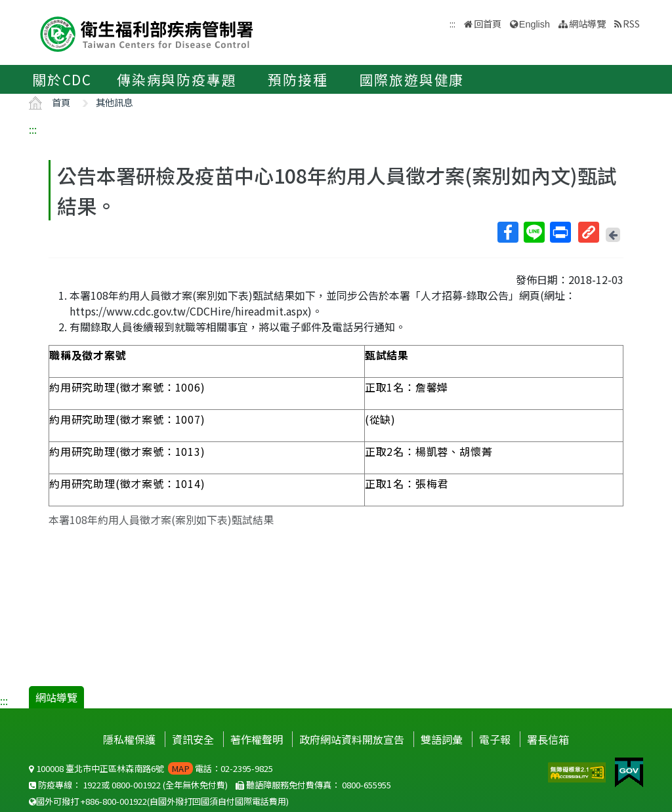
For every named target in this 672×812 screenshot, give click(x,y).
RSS (631, 23)
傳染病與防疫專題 (177, 79)
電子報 (495, 739)
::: (33, 129)
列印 (560, 232)
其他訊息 (114, 102)
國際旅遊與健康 (412, 79)
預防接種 (298, 79)
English (535, 24)
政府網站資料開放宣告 (352, 739)
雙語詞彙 (442, 739)
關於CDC (62, 79)
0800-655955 (367, 785)
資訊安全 (193, 739)
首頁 (61, 102)
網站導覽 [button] (587, 23)
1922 (92, 785)
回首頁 (488, 23)
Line (534, 232)
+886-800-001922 (114, 801)
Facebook (507, 232)
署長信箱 (548, 739)
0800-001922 (136, 785)
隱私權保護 (129, 739)
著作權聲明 (257, 739)
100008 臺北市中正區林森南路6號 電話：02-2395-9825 (151, 768)
